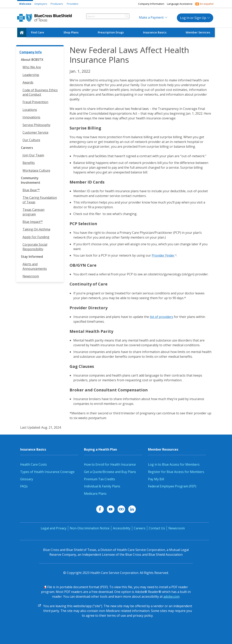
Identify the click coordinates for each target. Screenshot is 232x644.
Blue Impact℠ (33, 222)
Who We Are (32, 67)
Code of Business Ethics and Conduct (40, 92)
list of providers (161, 317)
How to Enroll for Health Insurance (110, 464)
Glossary (27, 479)
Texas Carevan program (33, 212)
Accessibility (122, 528)
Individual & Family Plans (102, 486)
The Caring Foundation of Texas (40, 200)
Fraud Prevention (35, 102)
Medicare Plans (95, 494)
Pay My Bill (156, 479)
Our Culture (31, 140)
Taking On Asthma (36, 229)
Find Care (38, 32)
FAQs (24, 486)
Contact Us (157, 528)
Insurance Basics (155, 32)
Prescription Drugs (111, 32)
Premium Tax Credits (99, 479)
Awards (28, 82)
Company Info (31, 52)
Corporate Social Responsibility (35, 247)
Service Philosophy (36, 125)
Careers (140, 528)
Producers (57, 4)
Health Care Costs (33, 464)
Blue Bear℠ (31, 190)
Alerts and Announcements (35, 266)
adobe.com (171, 596)
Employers (41, 4)
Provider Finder (163, 255)
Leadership (31, 75)
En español (207, 4)
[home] (22, 32)
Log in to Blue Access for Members (174, 464)
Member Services (198, 32)
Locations (30, 110)
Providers (73, 4)
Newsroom (31, 276)
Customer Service (35, 132)
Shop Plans (71, 32)
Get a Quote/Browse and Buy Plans (110, 472)
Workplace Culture (36, 170)
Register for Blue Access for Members (176, 472)
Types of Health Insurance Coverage (47, 472)
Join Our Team (33, 155)
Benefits (29, 163)
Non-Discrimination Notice (90, 528)
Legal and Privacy (54, 528)
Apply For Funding (36, 237)
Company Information (151, 4)
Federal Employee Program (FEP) (172, 486)
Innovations (31, 117)
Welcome (25, 4)
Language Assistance (180, 4)
